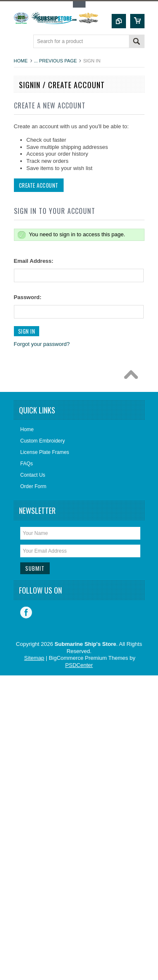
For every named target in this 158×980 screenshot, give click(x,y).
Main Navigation (21, 42)
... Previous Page (56, 61)
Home (21, 61)
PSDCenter (79, 665)
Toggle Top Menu (79, 4)
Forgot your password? (42, 344)
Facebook (26, 613)
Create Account (39, 185)
